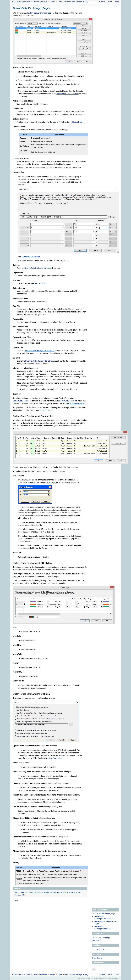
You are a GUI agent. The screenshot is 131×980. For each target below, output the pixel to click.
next (110, 2)
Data (60, 2)
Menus (53, 2)
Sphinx (114, 978)
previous (102, 2)
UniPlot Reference (40, 2)
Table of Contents (100, 910)
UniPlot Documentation (21, 2)
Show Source (97, 958)
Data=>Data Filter (99, 949)
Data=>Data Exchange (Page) (76, 2)
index (117, 2)
